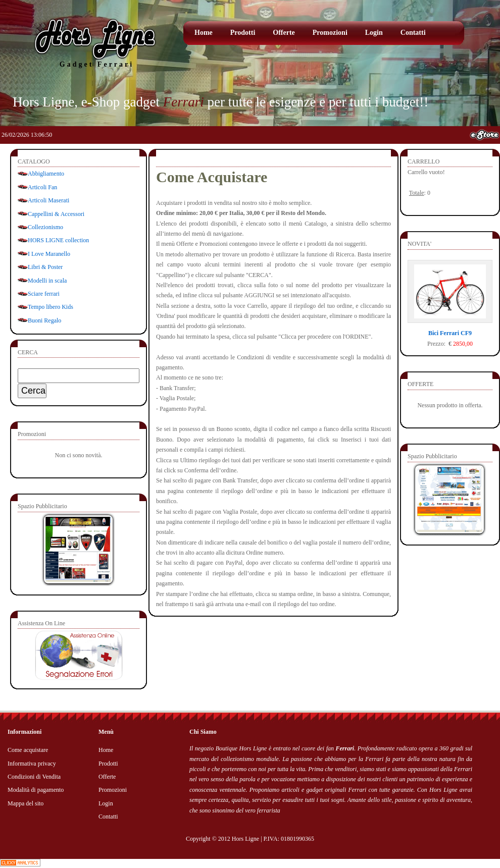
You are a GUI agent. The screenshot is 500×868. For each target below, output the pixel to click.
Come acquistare (28, 750)
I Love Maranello (49, 254)
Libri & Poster (45, 267)
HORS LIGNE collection (58, 240)
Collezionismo (45, 227)
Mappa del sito (26, 803)
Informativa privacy (32, 764)
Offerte (284, 33)
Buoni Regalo (44, 320)
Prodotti (243, 33)
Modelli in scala (47, 281)
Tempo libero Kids (51, 307)
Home (204, 33)
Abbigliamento (46, 174)
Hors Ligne (245, 839)
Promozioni (330, 33)
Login (374, 33)
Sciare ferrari (44, 294)
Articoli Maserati (48, 200)
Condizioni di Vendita (34, 777)
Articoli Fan (42, 187)
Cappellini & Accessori (56, 214)
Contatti (413, 33)
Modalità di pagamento (36, 790)
